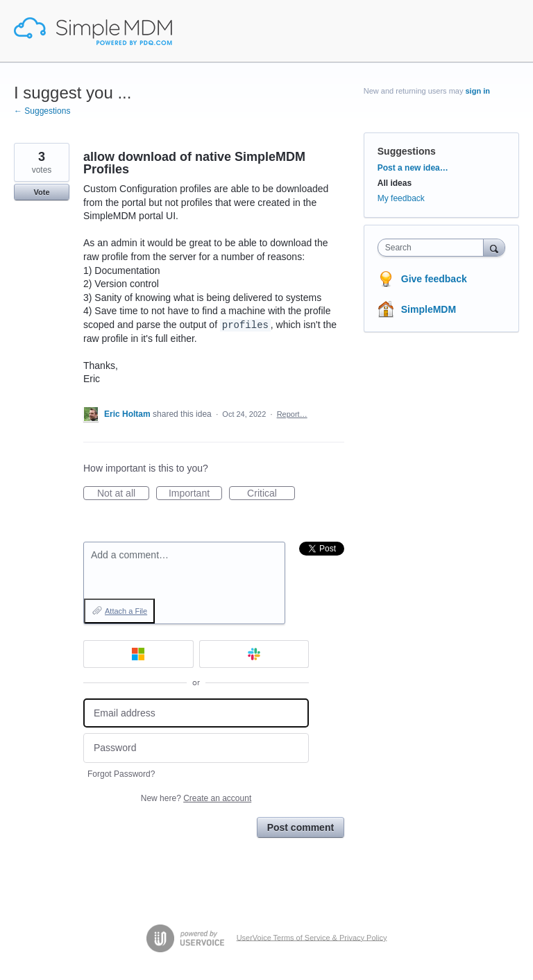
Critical (271, 494)
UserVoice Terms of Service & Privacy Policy (312, 937)
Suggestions (407, 151)
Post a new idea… (413, 168)
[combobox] (434, 248)
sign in (478, 91)
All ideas (395, 183)
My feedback (401, 198)
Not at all (123, 494)
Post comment (301, 827)
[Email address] (196, 713)
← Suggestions (42, 111)
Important (195, 494)
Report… (292, 414)
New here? (196, 798)
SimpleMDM (429, 309)
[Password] (196, 748)
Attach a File (126, 611)
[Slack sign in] (254, 654)
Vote (41, 192)
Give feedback (434, 279)
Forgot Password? (121, 774)
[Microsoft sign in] (138, 654)
